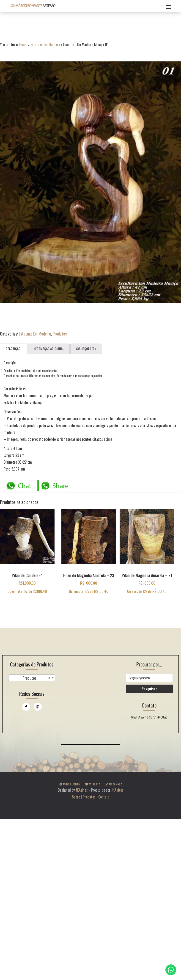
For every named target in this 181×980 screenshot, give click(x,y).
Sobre (76, 797)
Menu (168, 6)
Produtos (60, 334)
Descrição (13, 348)
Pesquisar (149, 689)
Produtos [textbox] (37, 678)
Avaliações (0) (86, 348)
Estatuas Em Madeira (45, 44)
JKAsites (82, 790)
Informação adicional (48, 348)
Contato (104, 797)
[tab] (13, 349)
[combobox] (32, 678)
